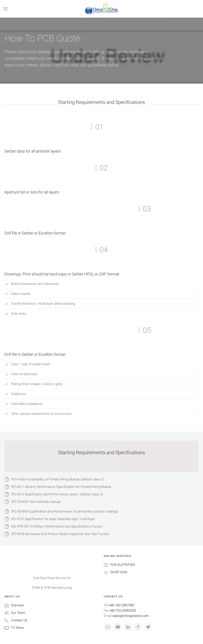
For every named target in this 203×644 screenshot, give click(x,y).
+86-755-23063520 (123, 611)
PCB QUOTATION (123, 565)
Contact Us (19, 620)
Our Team (18, 613)
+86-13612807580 (121, 605)
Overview (18, 605)
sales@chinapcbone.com (130, 616)
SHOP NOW (119, 572)
